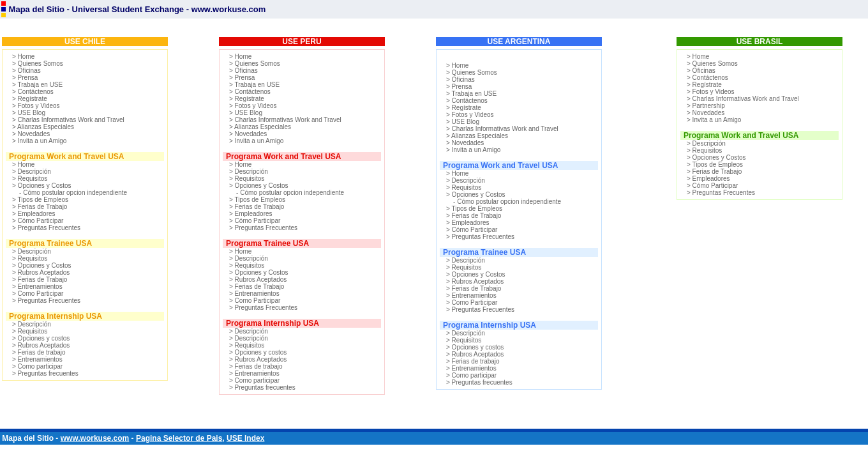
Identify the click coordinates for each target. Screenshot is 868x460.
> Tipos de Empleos (40, 200)
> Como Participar (38, 294)
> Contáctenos (33, 92)
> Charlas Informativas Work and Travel (68, 120)
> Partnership (706, 106)
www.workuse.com (95, 438)
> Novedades (31, 134)
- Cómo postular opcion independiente (70, 193)
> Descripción (32, 172)
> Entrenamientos (37, 287)
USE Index (245, 438)
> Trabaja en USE (37, 85)
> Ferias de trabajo (39, 352)
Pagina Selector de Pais (179, 438)
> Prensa (25, 78)
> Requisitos (30, 179)
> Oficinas (26, 71)
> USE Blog (29, 113)
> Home (23, 57)
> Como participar (37, 366)
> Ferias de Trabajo (40, 207)
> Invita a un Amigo (39, 141)
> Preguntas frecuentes (45, 373)
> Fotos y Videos (36, 106)
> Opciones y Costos (42, 186)
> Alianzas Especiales (43, 127)
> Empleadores (34, 214)
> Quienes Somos (38, 64)
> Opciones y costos (41, 338)
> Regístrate (30, 99)
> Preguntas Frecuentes (46, 228)
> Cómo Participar (38, 221)
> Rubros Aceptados (41, 272)
